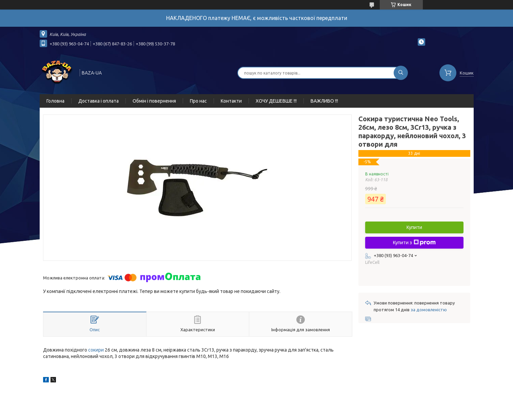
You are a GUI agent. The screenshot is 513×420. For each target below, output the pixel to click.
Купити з (414, 243)
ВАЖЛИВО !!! (324, 101)
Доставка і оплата (98, 101)
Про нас (198, 101)
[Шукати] (401, 73)
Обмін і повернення (154, 101)
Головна (55, 101)
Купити (414, 227)
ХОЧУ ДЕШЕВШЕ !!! (276, 101)
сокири (96, 350)
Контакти (231, 101)
